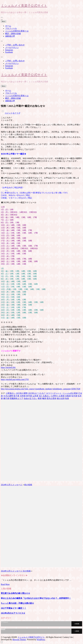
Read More (5, 584)
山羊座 (35, 396)
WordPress (41, 640)
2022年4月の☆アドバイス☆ (13, 613)
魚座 (67, 398)
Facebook (9, 52)
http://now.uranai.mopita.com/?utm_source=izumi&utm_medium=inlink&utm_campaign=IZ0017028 (41, 389)
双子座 (16, 396)
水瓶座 (68, 396)
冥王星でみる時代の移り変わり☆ (15, 593)
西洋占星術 (51, 398)
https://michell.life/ (8, 367)
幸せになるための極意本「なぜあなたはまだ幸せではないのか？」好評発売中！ (36, 598)
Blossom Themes (19, 640)
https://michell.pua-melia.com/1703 (15, 379)
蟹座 (40, 398)
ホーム (8, 26)
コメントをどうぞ (13, 113)
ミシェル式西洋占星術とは (17, 31)
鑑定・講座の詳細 (13, 34)
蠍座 (44, 398)
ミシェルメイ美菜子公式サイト (24, 5)
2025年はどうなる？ (37, 393)
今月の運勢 (8, 396)
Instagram (9, 50)
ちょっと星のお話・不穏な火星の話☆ (17, 603)
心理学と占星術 (58, 396)
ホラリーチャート (54, 393)
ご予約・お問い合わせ (15, 45)
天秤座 (23, 396)
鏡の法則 (61, 398)
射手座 (29, 396)
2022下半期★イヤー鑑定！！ (14, 608)
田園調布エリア (16, 398)
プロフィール (11, 28)
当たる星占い (45, 396)
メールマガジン (12, 48)
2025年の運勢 (22, 393)
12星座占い (11, 393)
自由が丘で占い (31, 398)
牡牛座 (74, 396)
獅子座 (6, 398)
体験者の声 (10, 36)
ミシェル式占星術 (70, 393)
